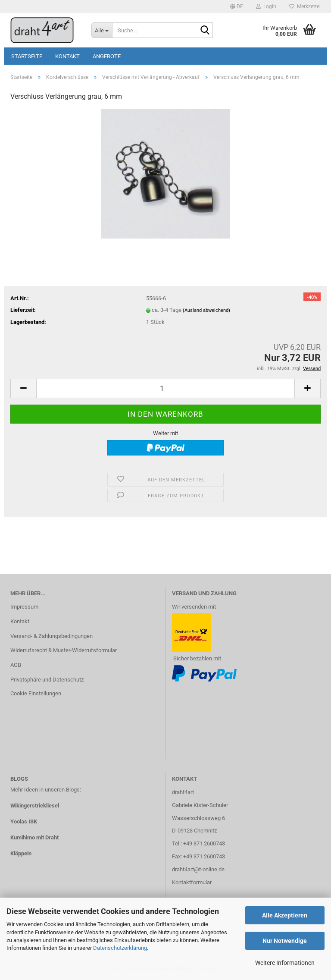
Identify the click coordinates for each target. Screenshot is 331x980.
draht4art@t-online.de (198, 869)
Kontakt (67, 56)
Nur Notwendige (285, 941)
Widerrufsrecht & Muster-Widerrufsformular (64, 650)
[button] (237, 6)
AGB (16, 665)
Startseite (27, 56)
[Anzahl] (165, 388)
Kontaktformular (192, 882)
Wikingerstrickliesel (35, 806)
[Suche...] (102, 30)
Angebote (107, 56)
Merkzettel (305, 6)
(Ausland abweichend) (206, 310)
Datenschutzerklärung (120, 948)
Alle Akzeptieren (285, 915)
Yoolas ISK (24, 821)
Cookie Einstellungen (36, 693)
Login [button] (266, 6)
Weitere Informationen (285, 963)
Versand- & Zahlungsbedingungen (52, 636)
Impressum (24, 607)
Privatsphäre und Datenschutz (47, 680)
